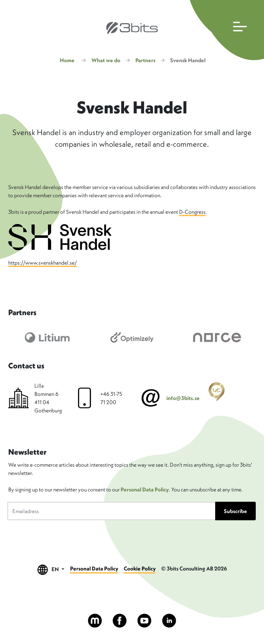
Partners (145, 60)
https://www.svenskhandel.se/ (42, 263)
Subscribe (235, 511)
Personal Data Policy (145, 489)
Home (67, 60)
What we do (106, 60)
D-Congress (192, 212)
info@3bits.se (183, 398)
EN (51, 570)
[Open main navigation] (225, 30)
